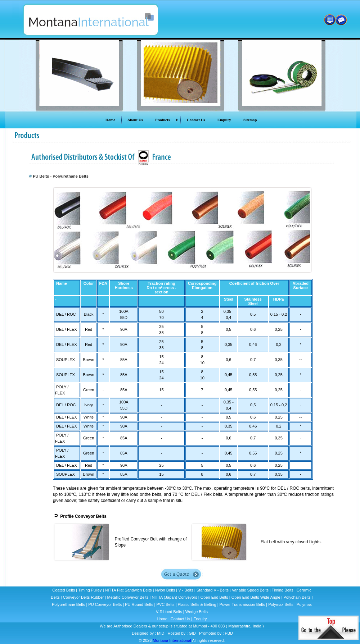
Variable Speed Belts (250, 590)
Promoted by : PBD (216, 633)
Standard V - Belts (213, 590)
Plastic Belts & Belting (197, 604)
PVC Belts (165, 604)
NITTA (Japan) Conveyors (174, 597)
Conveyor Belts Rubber (84, 597)
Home (162, 619)
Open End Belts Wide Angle (256, 597)
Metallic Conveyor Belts (128, 597)
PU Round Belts (139, 604)
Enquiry (200, 619)
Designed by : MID (148, 633)
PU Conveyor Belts (105, 604)
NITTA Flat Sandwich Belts (129, 590)
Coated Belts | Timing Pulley (77, 590)
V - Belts (186, 590)
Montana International (172, 640)
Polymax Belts (281, 604)
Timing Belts (283, 590)
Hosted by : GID (182, 633)
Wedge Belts (197, 612)
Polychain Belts (297, 597)
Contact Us (180, 619)
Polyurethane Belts (68, 604)
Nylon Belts (165, 590)
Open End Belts (214, 597)
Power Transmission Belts (242, 604)
